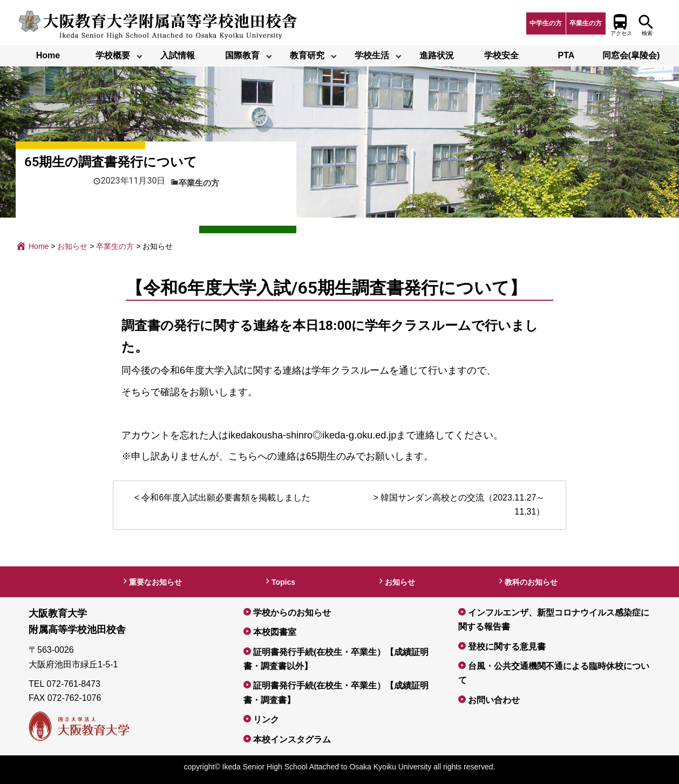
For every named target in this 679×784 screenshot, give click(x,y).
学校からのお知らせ (292, 613)
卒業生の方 (586, 23)
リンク (266, 719)
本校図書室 (275, 632)
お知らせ (400, 582)
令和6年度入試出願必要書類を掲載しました (226, 498)
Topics (283, 582)
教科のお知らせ (531, 582)
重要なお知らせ (155, 582)
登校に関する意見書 (507, 647)
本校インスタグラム (292, 739)
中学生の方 (546, 23)
